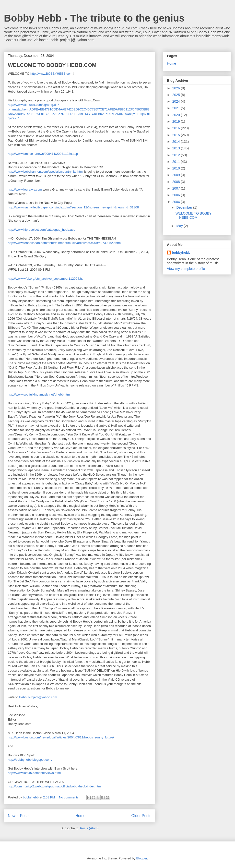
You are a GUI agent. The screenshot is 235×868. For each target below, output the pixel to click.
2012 (177, 155)
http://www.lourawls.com (25, 189)
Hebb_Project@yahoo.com (38, 697)
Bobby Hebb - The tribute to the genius (94, 18)
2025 (177, 95)
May (180, 226)
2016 (177, 128)
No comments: (70, 797)
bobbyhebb (181, 253)
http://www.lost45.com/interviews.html (34, 773)
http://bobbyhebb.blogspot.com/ (30, 760)
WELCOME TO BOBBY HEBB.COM (52, 65)
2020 (177, 115)
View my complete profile (186, 269)
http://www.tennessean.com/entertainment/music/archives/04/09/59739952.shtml (65, 243)
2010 (177, 168)
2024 (177, 101)
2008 (177, 182)
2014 (177, 142)
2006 (177, 195)
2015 (177, 135)
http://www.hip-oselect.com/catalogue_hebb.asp (41, 230)
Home (81, 816)
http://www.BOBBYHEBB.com (51, 74)
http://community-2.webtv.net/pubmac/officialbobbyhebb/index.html (55, 786)
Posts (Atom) (89, 828)
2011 (177, 162)
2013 (177, 148)
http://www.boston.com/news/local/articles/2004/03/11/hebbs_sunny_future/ (61, 737)
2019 (177, 121)
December (185, 207)
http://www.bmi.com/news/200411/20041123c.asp (43, 154)
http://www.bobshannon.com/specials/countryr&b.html (46, 172)
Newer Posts (19, 816)
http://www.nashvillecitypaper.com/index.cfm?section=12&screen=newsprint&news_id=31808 (73, 207)
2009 (177, 175)
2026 (177, 88)
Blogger (141, 858)
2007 (177, 188)
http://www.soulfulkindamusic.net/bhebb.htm (39, 394)
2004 (177, 202)
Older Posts (141, 816)
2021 (177, 108)
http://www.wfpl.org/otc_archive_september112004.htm (47, 279)
